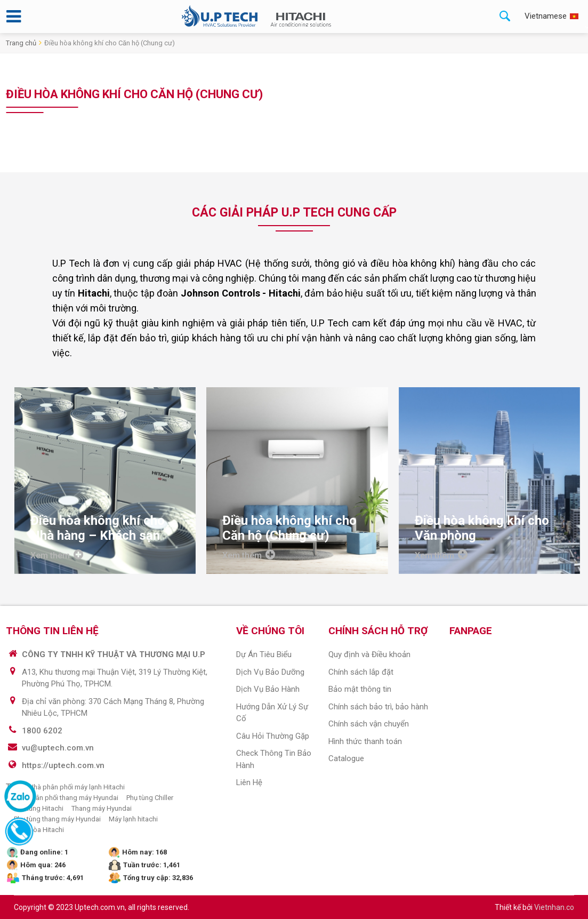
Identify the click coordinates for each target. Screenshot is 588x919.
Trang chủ (21, 43)
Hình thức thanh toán (365, 741)
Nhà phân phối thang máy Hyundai (66, 798)
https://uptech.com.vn (63, 765)
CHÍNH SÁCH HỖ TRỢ (378, 631)
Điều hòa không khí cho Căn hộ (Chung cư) (110, 43)
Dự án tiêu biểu (264, 654)
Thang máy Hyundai (102, 808)
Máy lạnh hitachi (133, 819)
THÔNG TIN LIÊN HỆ (52, 631)
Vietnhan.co (554, 907)
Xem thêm (57, 555)
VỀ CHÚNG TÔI (270, 631)
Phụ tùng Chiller (150, 798)
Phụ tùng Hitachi (39, 808)
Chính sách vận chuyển (369, 724)
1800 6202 (42, 731)
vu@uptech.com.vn (58, 748)
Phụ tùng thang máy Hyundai (57, 819)
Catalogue (346, 758)
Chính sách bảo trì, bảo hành (378, 707)
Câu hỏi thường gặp (273, 736)
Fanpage (471, 631)
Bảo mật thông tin (360, 689)
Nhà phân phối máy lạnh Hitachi (77, 787)
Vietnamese (546, 16)
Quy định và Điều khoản (369, 654)
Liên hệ (249, 782)
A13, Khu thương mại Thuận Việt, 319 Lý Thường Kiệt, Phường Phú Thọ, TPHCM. (115, 678)
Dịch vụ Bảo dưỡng (270, 672)
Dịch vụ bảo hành (268, 689)
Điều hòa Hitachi (39, 830)
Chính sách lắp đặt (361, 672)
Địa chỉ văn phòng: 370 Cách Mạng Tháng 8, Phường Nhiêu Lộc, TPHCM (113, 708)
